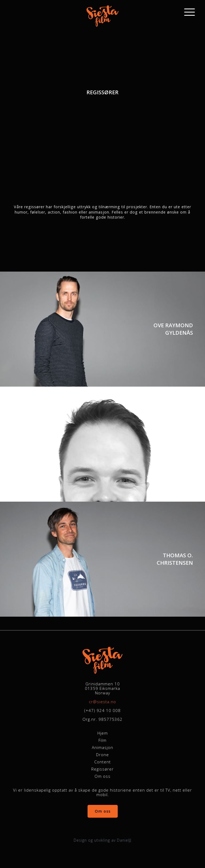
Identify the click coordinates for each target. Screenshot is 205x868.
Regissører (102, 769)
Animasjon (102, 747)
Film (102, 740)
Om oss (102, 776)
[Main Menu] (192, 12)
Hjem (103, 733)
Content (102, 762)
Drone (102, 755)
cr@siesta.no (102, 702)
